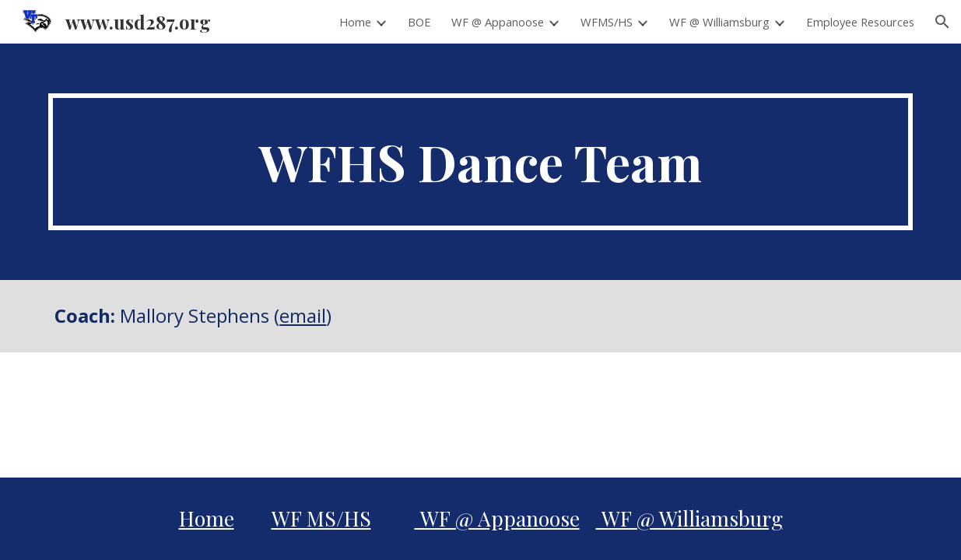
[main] (480, 162)
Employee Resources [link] (860, 22)
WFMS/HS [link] (607, 22)
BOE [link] (419, 22)
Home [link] (355, 22)
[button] (942, 22)
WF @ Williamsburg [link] (719, 22)
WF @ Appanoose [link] (498, 22)
